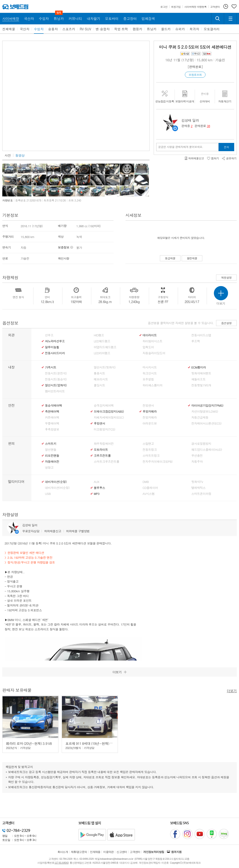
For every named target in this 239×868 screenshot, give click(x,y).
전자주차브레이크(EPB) (158, 462)
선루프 (49, 335)
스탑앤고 (148, 444)
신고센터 (122, 852)
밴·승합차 (103, 29)
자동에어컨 (52, 462)
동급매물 (170, 258)
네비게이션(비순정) (57, 488)
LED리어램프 (102, 353)
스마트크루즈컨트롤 (107, 462)
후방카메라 (150, 411)
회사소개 (63, 852)
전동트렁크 (150, 450)
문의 (226, 147)
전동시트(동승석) (56, 379)
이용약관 (108, 852)
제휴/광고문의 (79, 852)
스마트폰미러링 (201, 494)
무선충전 (197, 456)
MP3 (97, 494)
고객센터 (135, 852)
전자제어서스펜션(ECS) (206, 423)
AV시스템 (149, 494)
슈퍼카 (180, 29)
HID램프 (99, 335)
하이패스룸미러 (153, 385)
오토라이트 (101, 450)
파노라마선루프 (55, 341)
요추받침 (148, 379)
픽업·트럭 (121, 29)
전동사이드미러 (55, 353)
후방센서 (99, 423)
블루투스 (99, 488)
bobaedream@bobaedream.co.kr (117, 859)
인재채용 (95, 852)
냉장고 (49, 468)
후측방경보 (52, 429)
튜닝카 (152, 29)
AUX (97, 482)
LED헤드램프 (102, 341)
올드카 (166, 29)
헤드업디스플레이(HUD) (207, 450)
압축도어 (148, 347)
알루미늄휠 (52, 347)
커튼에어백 (52, 417)
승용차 (53, 29)
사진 (8, 155)
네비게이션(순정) (56, 482)
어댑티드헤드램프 (105, 347)
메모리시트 (101, 379)
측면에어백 (52, 411)
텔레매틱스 (198, 488)
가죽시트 (51, 367)
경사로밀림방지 (201, 444)
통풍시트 (99, 373)
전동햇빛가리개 (201, 385)
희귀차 (194, 29)
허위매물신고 (53, 531)
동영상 (20, 155)
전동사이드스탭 (201, 335)
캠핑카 (137, 29)
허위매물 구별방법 (78, 531)
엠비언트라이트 (55, 391)
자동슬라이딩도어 (154, 353)
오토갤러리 (212, 29)
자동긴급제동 (200, 417)
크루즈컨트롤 (102, 456)
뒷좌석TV (197, 482)
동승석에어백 (53, 406)
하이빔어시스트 (153, 341)
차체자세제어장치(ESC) (109, 417)
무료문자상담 (31, 531)
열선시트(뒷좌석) (105, 367)
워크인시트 (150, 373)
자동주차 (197, 462)
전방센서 (148, 406)
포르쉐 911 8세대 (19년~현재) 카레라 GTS (96, 743)
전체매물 (9, 29)
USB (48, 494)
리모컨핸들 (52, 456)
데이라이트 (150, 335)
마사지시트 (150, 367)
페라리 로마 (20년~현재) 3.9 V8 (29, 743)
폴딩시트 (99, 385)
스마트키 (51, 444)
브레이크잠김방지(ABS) (109, 411)
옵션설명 (226, 323)
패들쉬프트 (198, 379)
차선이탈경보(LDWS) (205, 411)
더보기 (232, 690)
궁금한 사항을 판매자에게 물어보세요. (181, 147)
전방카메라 (150, 417)
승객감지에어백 (104, 406)
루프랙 (196, 341)
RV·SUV (86, 29)
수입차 (39, 29)
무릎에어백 (52, 423)
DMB (146, 482)
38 (208, 126)
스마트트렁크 (151, 456)
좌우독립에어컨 (104, 444)
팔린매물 (192, 258)
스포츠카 (69, 29)
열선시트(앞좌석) (56, 385)
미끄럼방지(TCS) (105, 429)
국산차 (25, 29)
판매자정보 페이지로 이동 (175, 128)
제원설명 (226, 277)
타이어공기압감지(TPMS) (207, 406)
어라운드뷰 (150, 423)
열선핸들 (51, 450)
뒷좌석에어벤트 (201, 373)
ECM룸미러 (199, 367)
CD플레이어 (150, 488)
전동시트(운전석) (56, 373)
